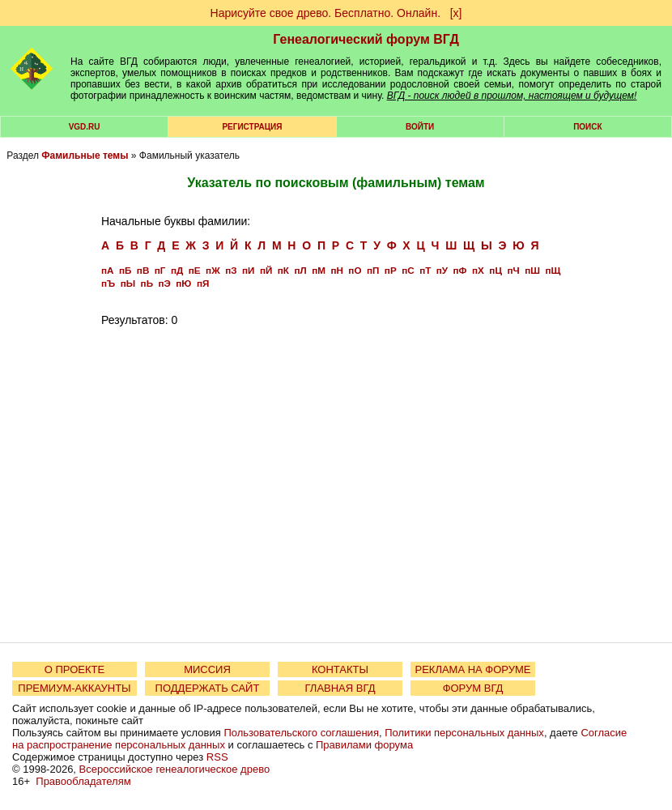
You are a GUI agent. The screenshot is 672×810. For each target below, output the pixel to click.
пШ (532, 270)
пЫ (128, 283)
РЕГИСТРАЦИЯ (252, 127)
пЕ (195, 270)
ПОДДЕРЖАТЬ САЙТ (208, 688)
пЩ (553, 270)
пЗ (231, 270)
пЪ (108, 283)
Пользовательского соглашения (301, 733)
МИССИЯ (207, 669)
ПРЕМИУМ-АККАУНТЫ (74, 688)
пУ (442, 270)
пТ (425, 270)
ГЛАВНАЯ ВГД (340, 688)
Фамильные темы (85, 156)
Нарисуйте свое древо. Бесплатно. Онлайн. (326, 13)
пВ (143, 270)
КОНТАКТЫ (340, 669)
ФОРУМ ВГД (473, 688)
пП (373, 270)
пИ (248, 270)
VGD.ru (85, 127)
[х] (456, 13)
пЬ (147, 283)
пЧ (513, 270)
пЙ (266, 270)
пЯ (203, 283)
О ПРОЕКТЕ (74, 669)
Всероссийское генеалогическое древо (175, 769)
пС (408, 270)
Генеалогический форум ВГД (366, 39)
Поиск (587, 127)
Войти (420, 127)
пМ (319, 270)
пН (336, 270)
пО (355, 270)
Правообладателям (83, 781)
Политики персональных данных (464, 733)
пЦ (495, 270)
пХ (478, 270)
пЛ (300, 270)
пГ (160, 270)
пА (107, 270)
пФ (460, 270)
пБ (125, 270)
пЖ (213, 270)
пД (177, 270)
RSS (217, 757)
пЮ (183, 283)
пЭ (165, 283)
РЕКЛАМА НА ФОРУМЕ (472, 669)
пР (391, 270)
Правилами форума (364, 745)
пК (283, 270)
